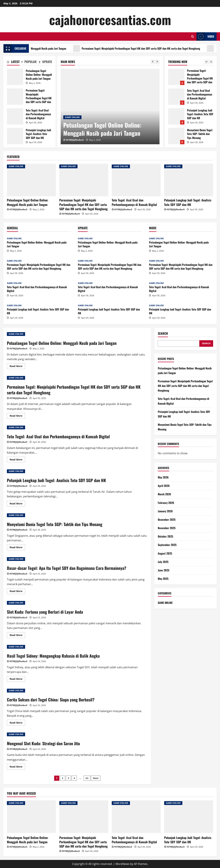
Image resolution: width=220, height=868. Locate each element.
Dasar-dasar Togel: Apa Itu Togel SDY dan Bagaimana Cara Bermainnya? (67, 568)
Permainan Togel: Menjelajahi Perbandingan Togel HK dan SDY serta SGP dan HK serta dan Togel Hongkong (15, 97)
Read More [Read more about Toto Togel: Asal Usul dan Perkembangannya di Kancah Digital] (17, 460)
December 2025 (167, 520)
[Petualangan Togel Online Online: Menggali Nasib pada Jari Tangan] (110, 106)
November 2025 (167, 528)
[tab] (13, 62)
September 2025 (167, 545)
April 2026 (164, 486)
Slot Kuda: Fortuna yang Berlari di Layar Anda (45, 612)
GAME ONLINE (72, 117)
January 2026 (165, 511)
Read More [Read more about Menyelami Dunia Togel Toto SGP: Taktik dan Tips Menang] (17, 548)
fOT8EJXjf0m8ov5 (75, 140)
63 (87, 778)
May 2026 (163, 477)
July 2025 (163, 562)
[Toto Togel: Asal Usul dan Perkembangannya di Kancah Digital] (136, 180)
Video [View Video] (205, 36)
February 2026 (166, 503)
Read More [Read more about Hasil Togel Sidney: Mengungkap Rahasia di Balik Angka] (17, 679)
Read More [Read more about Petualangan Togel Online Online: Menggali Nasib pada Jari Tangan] (17, 367)
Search (163, 333)
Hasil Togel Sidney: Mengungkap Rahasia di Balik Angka (53, 656)
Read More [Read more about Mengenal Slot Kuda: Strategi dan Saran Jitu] (17, 767)
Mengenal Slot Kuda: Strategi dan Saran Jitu (43, 743)
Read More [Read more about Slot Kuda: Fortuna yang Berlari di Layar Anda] (17, 636)
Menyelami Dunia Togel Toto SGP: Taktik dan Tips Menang (55, 524)
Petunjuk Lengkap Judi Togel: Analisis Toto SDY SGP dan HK (15, 136)
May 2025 (163, 579)
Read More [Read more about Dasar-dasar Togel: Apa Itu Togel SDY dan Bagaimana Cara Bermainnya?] (17, 592)
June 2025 (164, 570)
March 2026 (164, 494)
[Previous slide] (153, 62)
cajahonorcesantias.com (110, 19)
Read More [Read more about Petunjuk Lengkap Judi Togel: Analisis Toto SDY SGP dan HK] (17, 504)
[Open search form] (193, 36)
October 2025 (165, 536)
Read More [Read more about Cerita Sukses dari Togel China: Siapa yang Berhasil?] (17, 723)
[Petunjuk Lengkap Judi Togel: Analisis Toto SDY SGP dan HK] (189, 180)
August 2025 (165, 553)
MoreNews (122, 864)
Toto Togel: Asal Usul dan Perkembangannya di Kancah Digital (15, 116)
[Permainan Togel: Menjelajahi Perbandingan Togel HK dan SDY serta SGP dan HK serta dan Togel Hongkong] (84, 180)
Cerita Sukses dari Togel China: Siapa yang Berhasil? (51, 700)
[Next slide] (157, 62)
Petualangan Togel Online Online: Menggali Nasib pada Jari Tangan (66, 48)
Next (96, 778)
